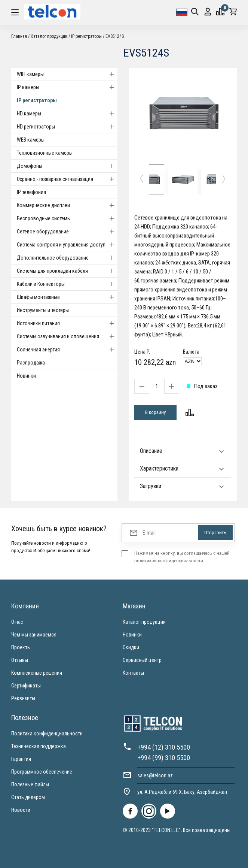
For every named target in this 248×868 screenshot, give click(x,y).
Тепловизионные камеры (45, 153)
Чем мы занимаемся (34, 635)
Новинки (26, 376)
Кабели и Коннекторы (67, 284)
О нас (17, 622)
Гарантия (21, 759)
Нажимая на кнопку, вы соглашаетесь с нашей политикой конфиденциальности (182, 557)
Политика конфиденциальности (47, 734)
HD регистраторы (67, 127)
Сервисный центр (142, 660)
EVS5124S (115, 36)
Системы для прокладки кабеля (67, 271)
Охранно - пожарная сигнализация (67, 179)
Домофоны (67, 166)
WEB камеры (31, 140)
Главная (19, 36)
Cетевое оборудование (67, 232)
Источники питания (67, 323)
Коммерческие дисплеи (67, 205)
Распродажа (31, 363)
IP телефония (31, 192)
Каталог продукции (49, 36)
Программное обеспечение (42, 772)
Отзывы (20, 660)
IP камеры (67, 87)
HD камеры (67, 114)
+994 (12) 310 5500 (164, 747)
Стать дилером (28, 797)
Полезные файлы (30, 784)
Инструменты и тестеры (43, 310)
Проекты (21, 647)
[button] (142, 180)
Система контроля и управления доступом (67, 245)
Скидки (131, 647)
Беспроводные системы (67, 218)
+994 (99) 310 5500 (164, 758)
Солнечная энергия (67, 350)
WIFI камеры (67, 74)
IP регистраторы (86, 36)
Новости (21, 810)
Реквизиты (23, 698)
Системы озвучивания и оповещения (67, 336)
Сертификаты (26, 686)
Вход (208, 12)
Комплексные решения (37, 673)
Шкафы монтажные (67, 297)
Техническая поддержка (39, 746)
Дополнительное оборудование (67, 258)
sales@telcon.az (155, 775)
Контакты (133, 673)
